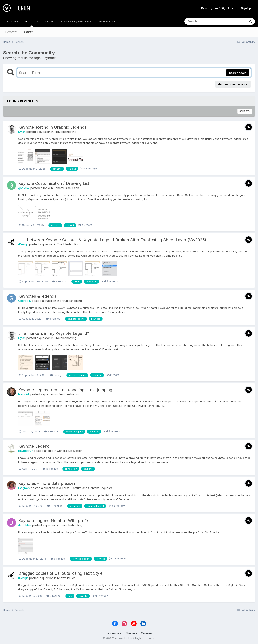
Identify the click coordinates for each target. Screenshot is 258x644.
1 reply (56, 375)
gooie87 (24, 188)
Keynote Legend (34, 446)
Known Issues (66, 578)
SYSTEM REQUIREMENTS (76, 21)
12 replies (55, 506)
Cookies (147, 633)
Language (114, 633)
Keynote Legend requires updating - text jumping (65, 390)
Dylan (22, 132)
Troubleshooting (65, 132)
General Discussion (66, 188)
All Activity (10, 32)
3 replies (60, 281)
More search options (233, 84)
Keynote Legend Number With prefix (54, 521)
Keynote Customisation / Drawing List (54, 183)
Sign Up (246, 8)
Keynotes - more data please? (47, 483)
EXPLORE (12, 21)
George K (25, 301)
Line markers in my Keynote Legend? (54, 333)
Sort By (245, 111)
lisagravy (24, 488)
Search (29, 32)
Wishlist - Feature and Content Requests (85, 488)
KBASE (49, 21)
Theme (131, 633)
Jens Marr (25, 525)
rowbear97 (26, 451)
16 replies (50, 469)
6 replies (53, 319)
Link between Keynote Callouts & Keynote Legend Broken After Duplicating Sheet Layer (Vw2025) (112, 240)
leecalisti (24, 394)
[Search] (204, 21)
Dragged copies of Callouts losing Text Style (60, 573)
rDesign (23, 244)
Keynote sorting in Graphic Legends (52, 127)
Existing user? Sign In (217, 8)
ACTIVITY (32, 23)
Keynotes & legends (37, 296)
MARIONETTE (107, 21)
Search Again (238, 73)
